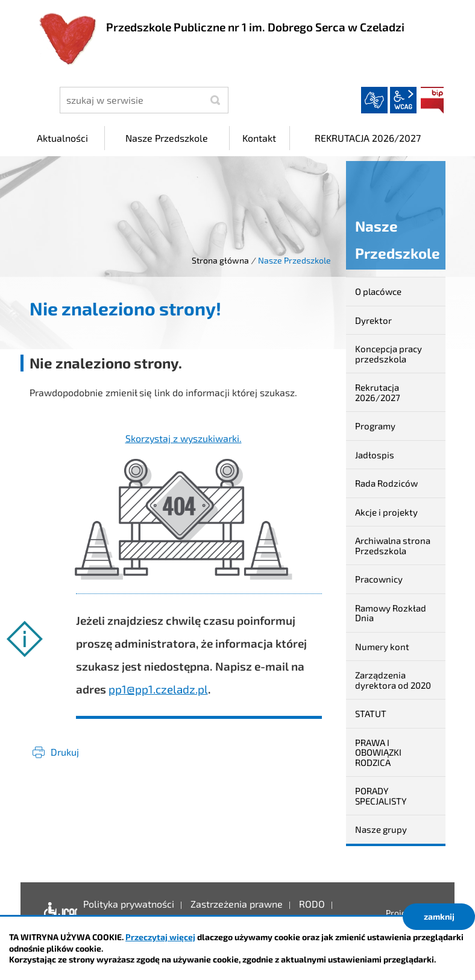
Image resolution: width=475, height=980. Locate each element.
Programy (375, 426)
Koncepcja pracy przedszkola (388, 354)
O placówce (378, 291)
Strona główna (220, 260)
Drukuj (65, 752)
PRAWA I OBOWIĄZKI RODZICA (378, 752)
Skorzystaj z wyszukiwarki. (184, 438)
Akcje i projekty (386, 512)
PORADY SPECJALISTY (381, 796)
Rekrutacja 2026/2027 (378, 392)
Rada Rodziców (386, 483)
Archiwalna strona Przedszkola (393, 545)
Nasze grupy (381, 829)
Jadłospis (375, 455)
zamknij (439, 916)
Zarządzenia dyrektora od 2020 (393, 680)
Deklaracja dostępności (58, 913)
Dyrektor (373, 320)
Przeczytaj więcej (160, 937)
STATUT (371, 713)
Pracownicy (379, 579)
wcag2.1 (403, 100)
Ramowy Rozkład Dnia (391, 613)
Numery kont (382, 646)
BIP (432, 100)
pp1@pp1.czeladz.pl (158, 689)
